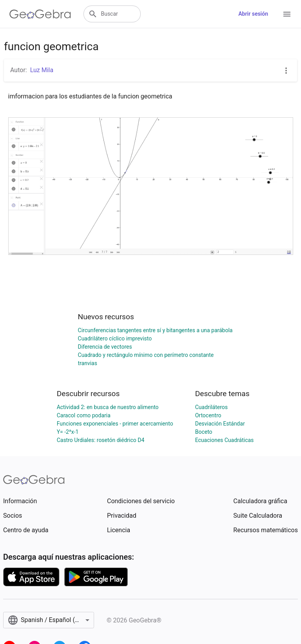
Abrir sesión (253, 14)
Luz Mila (42, 70)
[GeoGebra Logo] (40, 14)
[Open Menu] (287, 14)
